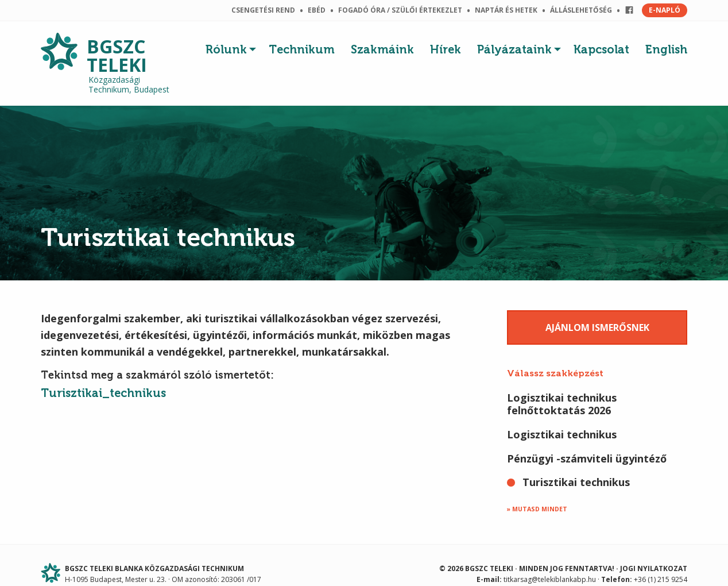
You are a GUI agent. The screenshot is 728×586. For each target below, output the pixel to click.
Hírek (446, 49)
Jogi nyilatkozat (654, 568)
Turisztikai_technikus (103, 393)
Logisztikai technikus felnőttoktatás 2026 (562, 404)
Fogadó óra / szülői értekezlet (400, 10)
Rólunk (226, 49)
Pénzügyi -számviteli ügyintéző (587, 458)
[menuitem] (233, 47)
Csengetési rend (263, 10)
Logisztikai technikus (562, 434)
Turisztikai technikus (576, 482)
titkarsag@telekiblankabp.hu (550, 579)
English (666, 49)
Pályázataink (514, 49)
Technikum (302, 49)
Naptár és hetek (506, 10)
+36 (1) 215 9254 (661, 579)
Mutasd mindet (540, 509)
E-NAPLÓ (665, 10)
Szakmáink (382, 49)
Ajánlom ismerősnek (597, 327)
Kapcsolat (601, 49)
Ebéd (317, 10)
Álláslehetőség (581, 10)
